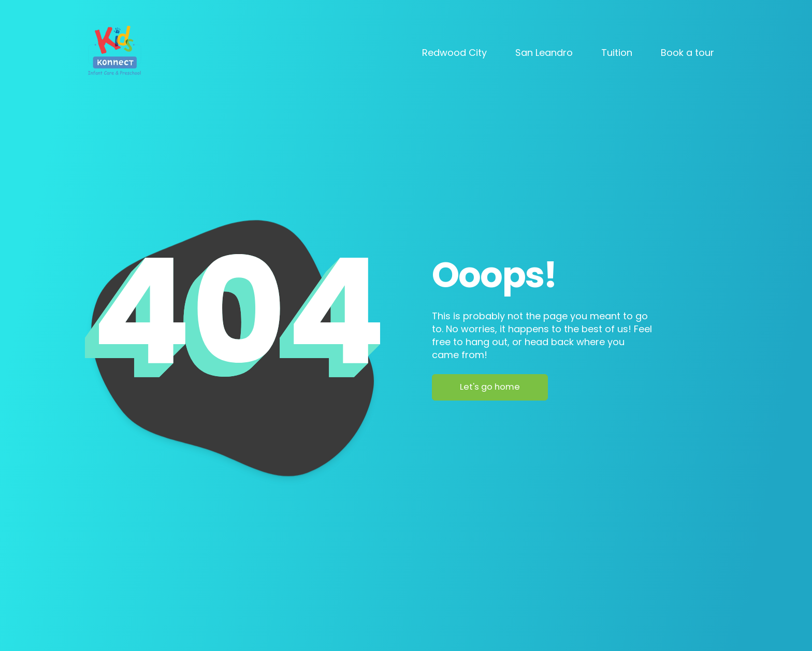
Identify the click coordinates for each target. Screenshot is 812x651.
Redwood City (454, 53)
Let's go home (490, 387)
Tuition (617, 53)
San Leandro (544, 53)
